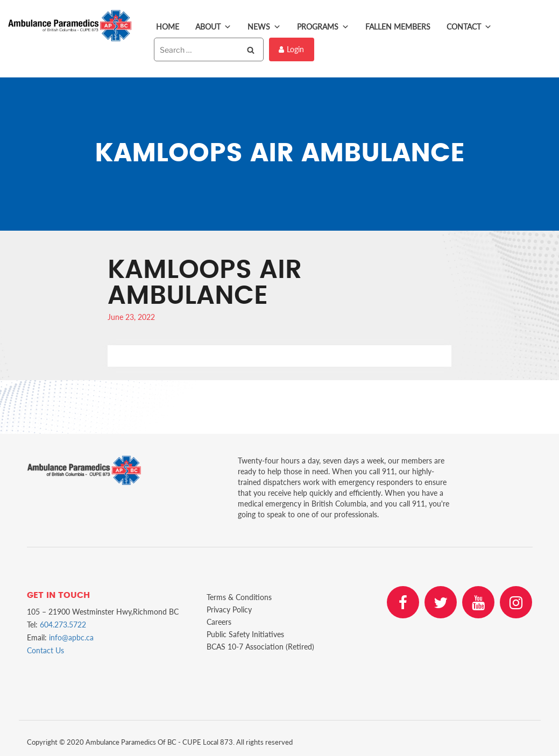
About (213, 27)
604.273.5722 (63, 625)
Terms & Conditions (239, 597)
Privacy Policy (229, 609)
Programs (323, 27)
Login (291, 49)
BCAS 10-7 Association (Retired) (260, 647)
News (264, 27)
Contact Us (45, 650)
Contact (469, 27)
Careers (219, 622)
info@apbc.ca (71, 637)
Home (168, 27)
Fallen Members (398, 27)
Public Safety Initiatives (245, 634)
